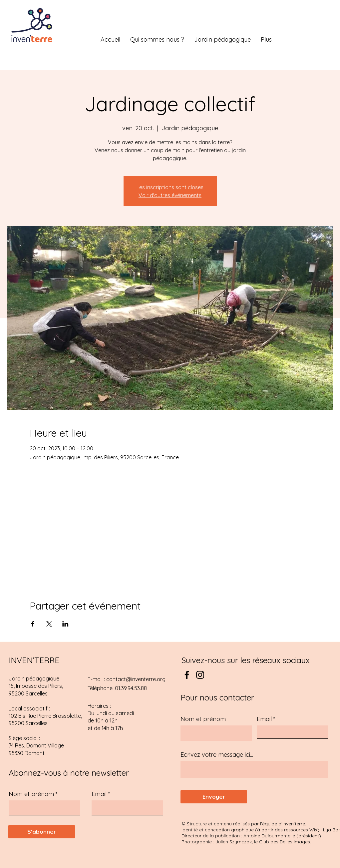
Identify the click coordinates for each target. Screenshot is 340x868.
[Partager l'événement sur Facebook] (33, 624)
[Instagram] (200, 675)
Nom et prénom (31, 794)
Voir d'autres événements (170, 195)
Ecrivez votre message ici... (217, 755)
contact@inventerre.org (136, 679)
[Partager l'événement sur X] (49, 624)
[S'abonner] (42, 832)
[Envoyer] (214, 797)
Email (99, 794)
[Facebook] (187, 675)
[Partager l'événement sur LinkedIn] (65, 624)
